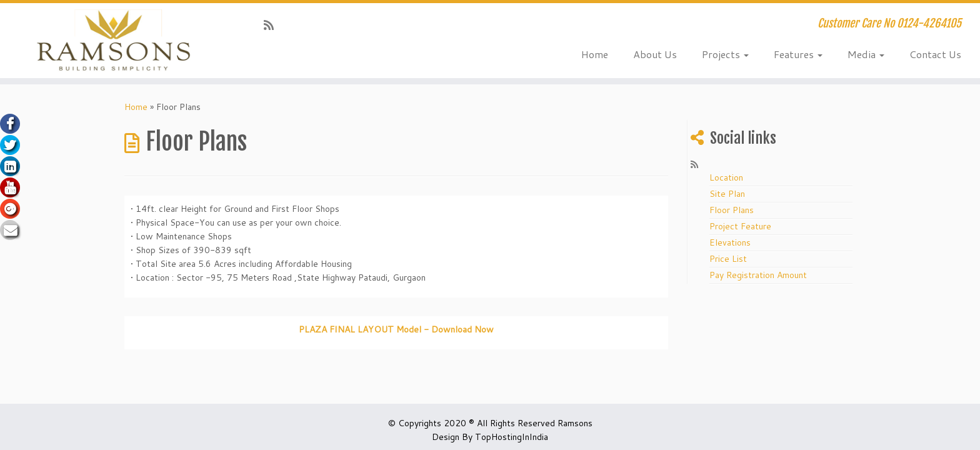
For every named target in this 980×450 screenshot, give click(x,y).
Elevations (730, 242)
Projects (725, 54)
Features (798, 54)
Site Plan (727, 194)
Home (595, 54)
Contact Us (935, 54)
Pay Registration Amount (758, 275)
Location (726, 177)
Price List (728, 259)
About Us (655, 54)
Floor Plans (732, 210)
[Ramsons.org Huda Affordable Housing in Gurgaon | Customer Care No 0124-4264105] (113, 41)
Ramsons (575, 423)
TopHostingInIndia (512, 437)
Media (866, 54)
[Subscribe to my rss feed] (273, 25)
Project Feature (740, 226)
